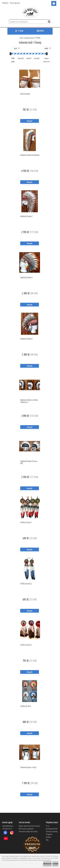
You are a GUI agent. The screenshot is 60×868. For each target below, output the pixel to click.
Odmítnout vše (47, 864)
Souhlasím (55, 864)
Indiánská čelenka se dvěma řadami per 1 (29, 401)
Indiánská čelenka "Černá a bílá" (29, 462)
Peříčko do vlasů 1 (26, 522)
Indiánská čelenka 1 (26, 216)
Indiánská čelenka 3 (26, 278)
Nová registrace (15, 3)
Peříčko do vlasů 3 (26, 645)
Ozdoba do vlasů (26, 706)
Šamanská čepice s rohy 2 (28, 767)
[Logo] (30, 12)
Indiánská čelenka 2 (26, 339)
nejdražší (29, 58)
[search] (49, 22)
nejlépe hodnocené (46, 60)
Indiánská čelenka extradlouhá (30, 155)
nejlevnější (21, 58)
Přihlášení (5, 3)
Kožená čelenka (25, 94)
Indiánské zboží (29, 38)
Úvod (21, 38)
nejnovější (37, 58)
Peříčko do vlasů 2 (26, 584)
